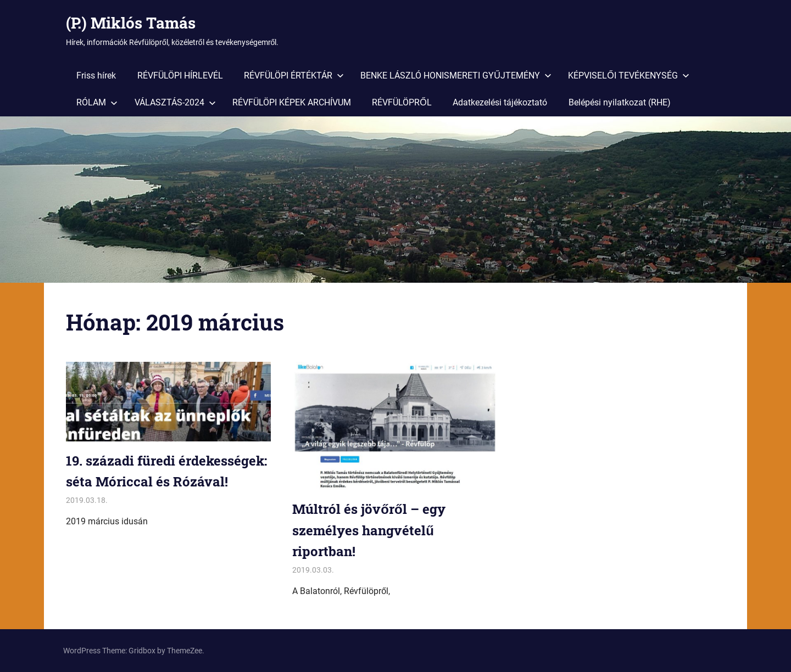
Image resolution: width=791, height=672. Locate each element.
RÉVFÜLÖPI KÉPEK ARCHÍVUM (292, 102)
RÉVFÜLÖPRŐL (402, 102)
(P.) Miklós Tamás (131, 23)
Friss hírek (96, 75)
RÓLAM (97, 102)
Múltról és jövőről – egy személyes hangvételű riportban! (369, 530)
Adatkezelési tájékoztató (500, 102)
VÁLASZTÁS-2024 (175, 102)
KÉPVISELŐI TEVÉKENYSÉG (628, 75)
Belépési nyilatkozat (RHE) (620, 102)
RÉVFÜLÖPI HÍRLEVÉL (180, 75)
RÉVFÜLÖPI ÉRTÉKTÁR (294, 75)
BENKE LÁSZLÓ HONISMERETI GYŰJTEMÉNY (456, 75)
